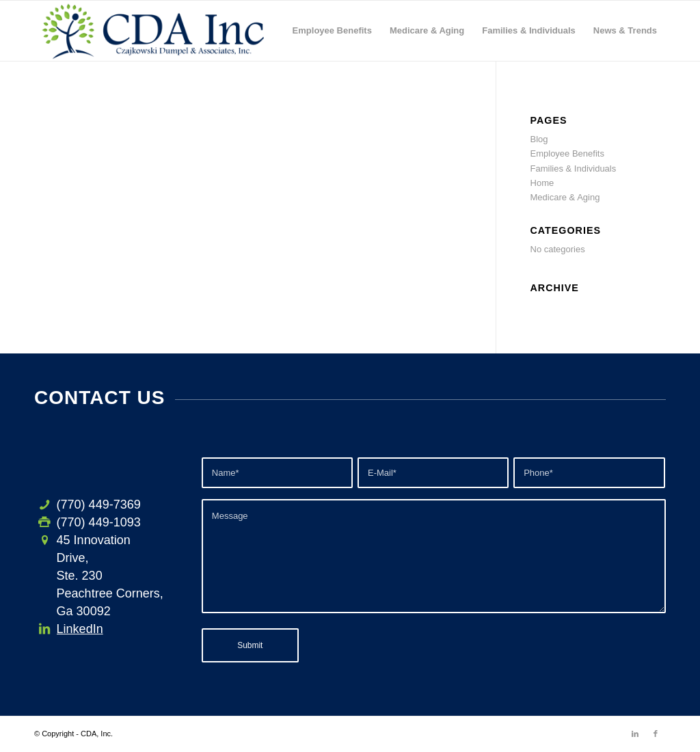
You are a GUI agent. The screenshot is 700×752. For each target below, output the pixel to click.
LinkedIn (80, 629)
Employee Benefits (567, 153)
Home (542, 183)
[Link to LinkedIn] (635, 734)
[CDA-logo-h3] (153, 31)
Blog (539, 139)
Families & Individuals (574, 169)
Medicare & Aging (565, 197)
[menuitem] (332, 31)
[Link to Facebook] (656, 734)
